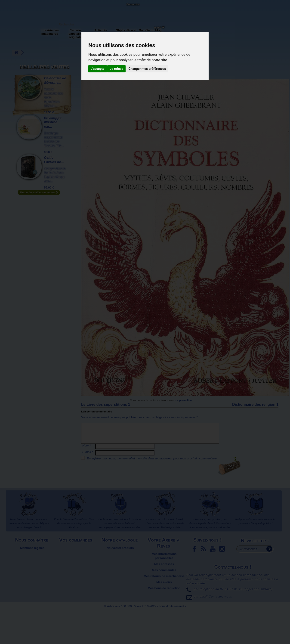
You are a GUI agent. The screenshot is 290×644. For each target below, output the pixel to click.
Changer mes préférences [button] (147, 69)
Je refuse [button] (116, 69)
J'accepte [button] (98, 69)
